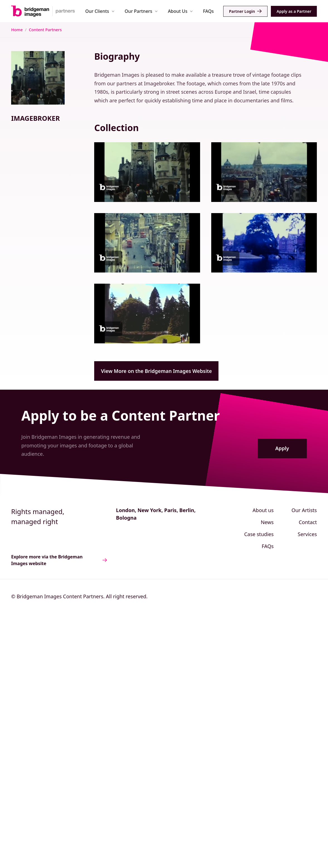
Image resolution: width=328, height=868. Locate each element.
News (267, 522)
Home (17, 30)
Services (307, 534)
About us (263, 510)
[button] (100, 11)
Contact (308, 522)
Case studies (259, 534)
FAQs (208, 11)
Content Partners (45, 30)
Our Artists (304, 510)
